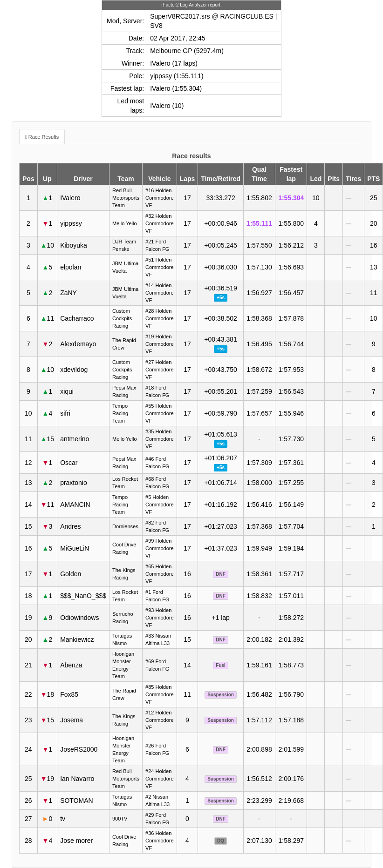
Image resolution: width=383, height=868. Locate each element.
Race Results (44, 137)
